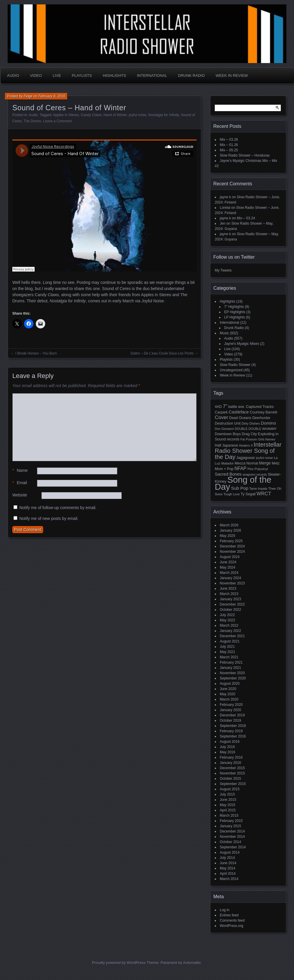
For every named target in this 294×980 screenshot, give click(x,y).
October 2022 (230, 610)
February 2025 (231, 541)
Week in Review (232, 76)
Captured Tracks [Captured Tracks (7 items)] (260, 407)
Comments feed (232, 920)
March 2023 (229, 594)
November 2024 (232, 552)
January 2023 (230, 599)
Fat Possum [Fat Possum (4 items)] (249, 439)
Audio (13, 76)
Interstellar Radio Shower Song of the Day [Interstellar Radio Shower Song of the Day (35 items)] (248, 451)
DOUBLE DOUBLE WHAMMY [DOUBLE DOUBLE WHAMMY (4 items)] (256, 429)
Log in (225, 910)
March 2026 (229, 525)
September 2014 (233, 847)
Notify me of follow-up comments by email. (58, 508)
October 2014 (230, 842)
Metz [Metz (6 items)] (276, 463)
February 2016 (231, 757)
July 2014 (227, 858)
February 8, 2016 (52, 96)
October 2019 (230, 720)
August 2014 (230, 852)
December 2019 (232, 715)
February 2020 (231, 705)
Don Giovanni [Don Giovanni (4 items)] (224, 429)
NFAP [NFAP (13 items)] (240, 468)
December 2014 (232, 831)
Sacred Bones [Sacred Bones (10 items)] (228, 474)
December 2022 (232, 604)
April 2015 (228, 810)
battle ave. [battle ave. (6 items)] (237, 407)
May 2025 (228, 536)
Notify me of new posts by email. (49, 518)
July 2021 (227, 647)
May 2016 (228, 752)
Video (36, 76)
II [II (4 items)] (252, 445)
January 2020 (230, 710)
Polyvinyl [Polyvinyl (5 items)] (261, 469)
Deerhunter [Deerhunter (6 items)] (261, 418)
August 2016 (230, 742)
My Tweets (223, 270)
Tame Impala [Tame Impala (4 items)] (258, 489)
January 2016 (230, 763)
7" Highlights (234, 307)
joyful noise (138, 115)
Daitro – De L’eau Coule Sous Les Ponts (162, 353)
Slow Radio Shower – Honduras (245, 155)
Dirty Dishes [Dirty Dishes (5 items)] (251, 423)
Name (20, 470)
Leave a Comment (57, 121)
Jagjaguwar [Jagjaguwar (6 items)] (246, 458)
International (152, 76)
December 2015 (232, 768)
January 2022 (230, 631)
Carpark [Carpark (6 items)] (221, 412)
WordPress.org (232, 926)
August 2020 (230, 684)
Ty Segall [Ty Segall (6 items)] (248, 494)
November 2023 (232, 583)
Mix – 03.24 (246, 218)
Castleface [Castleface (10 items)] (239, 412)
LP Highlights (235, 317)
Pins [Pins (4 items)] (250, 469)
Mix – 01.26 (229, 145)
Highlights (114, 76)
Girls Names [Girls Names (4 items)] (267, 439)
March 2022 (229, 625)
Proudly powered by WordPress (119, 963)
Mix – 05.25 (229, 150)
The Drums (32, 121)
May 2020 (228, 694)
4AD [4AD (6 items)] (218, 407)
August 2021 (230, 641)
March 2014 (229, 879)
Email (20, 483)
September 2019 (233, 726)
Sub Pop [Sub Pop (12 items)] (240, 488)
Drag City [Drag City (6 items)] (249, 434)
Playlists (82, 76)
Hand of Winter (115, 115)
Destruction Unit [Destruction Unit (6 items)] (228, 423)
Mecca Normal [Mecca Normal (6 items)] (246, 463)
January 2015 (230, 826)
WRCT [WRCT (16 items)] (264, 494)
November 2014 (232, 837)
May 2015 (228, 805)
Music (224, 333)
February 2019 (231, 731)
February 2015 (231, 821)
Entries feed (229, 915)
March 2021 (229, 657)
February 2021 (231, 662)
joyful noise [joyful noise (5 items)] (264, 458)
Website (20, 495)
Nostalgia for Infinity (164, 115)
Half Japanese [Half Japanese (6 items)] (226, 445)
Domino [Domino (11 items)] (268, 423)
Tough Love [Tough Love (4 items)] (232, 494)
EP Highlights (235, 312)
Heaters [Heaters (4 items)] (244, 445)
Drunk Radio (191, 76)
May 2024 (228, 567)
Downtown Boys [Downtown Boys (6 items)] (228, 434)
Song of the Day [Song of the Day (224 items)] (243, 483)
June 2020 (228, 689)
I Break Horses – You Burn (36, 353)
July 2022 (227, 615)
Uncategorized (231, 370)
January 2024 (230, 578)
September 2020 (233, 678)
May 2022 (228, 620)
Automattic (192, 963)
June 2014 (228, 863)
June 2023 (228, 589)
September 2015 (233, 784)
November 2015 (232, 773)
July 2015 (227, 794)
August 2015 (230, 789)
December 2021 (232, 636)
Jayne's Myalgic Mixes (242, 344)
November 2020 (232, 673)
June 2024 (228, 562)
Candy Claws (91, 115)
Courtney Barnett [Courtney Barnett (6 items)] (263, 412)
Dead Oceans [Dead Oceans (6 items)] (240, 418)
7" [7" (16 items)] (225, 406)
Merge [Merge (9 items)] (265, 463)
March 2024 (229, 573)
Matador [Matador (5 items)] (227, 463)
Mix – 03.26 (229, 140)
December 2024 (232, 546)
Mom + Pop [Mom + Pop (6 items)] (224, 469)
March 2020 (229, 699)
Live (57, 76)
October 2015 (230, 779)
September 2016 (233, 736)
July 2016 (227, 747)
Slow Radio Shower (235, 365)
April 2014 (228, 874)
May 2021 (228, 652)
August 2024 (230, 557)
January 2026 (230, 530)
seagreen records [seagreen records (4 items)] (255, 474)
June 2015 (228, 800)
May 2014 (228, 868)
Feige (28, 96)
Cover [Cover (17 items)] (221, 417)
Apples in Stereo (66, 115)
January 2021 (230, 668)
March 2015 (229, 815)
